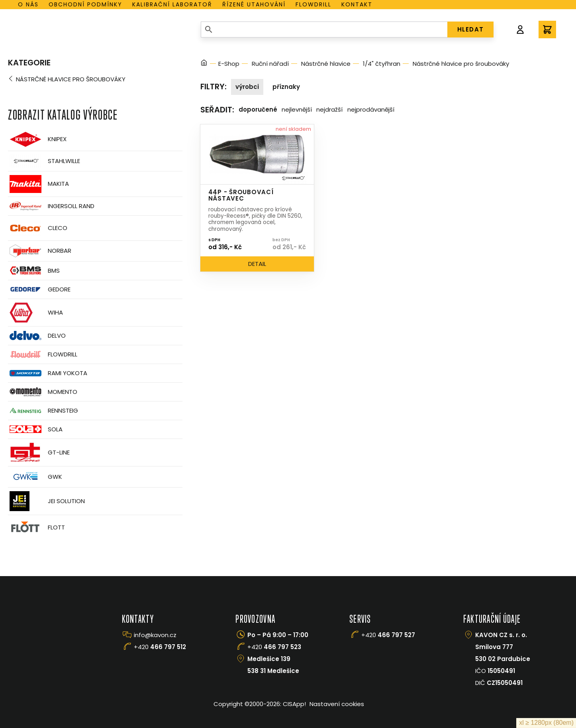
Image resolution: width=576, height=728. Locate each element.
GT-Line (39, 453)
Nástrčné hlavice (326, 64)
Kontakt (357, 4)
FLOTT (36, 528)
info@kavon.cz (155, 635)
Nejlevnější (297, 109)
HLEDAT (471, 29)
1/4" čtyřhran (382, 64)
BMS (34, 271)
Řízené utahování (254, 4)
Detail (257, 264)
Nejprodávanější (371, 109)
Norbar (40, 251)
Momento (43, 392)
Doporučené (258, 109)
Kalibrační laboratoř (172, 4)
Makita (38, 184)
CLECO (38, 228)
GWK (35, 477)
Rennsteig (43, 411)
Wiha (35, 313)
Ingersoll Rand (51, 206)
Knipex (37, 139)
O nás (28, 4)
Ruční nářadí (270, 64)
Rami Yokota (48, 373)
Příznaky (286, 87)
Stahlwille (44, 161)
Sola (35, 429)
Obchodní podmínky (85, 4)
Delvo (37, 335)
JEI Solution (46, 501)
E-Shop (229, 64)
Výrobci (247, 87)
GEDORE (39, 289)
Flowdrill (313, 4)
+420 (160, 647)
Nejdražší (329, 109)
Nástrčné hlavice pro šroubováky (71, 79)
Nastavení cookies (337, 704)
